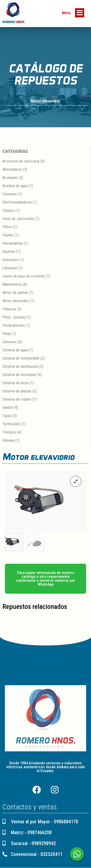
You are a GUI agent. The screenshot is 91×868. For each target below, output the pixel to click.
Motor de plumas (15, 293)
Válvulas (8, 440)
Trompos (9, 432)
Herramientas (13, 243)
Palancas (9, 309)
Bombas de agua (15, 186)
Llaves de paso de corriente (24, 276)
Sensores (10, 342)
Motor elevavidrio (45, 101)
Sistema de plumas (17, 391)
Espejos (8, 210)
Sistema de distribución (20, 366)
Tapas (7, 416)
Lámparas (10, 268)
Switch (8, 408)
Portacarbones (14, 325)
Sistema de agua (15, 350)
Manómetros (12, 284)
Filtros (7, 227)
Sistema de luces (16, 383)
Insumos (9, 252)
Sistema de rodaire (17, 399)
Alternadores (12, 169)
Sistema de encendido (19, 375)
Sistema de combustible (21, 358)
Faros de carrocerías (18, 219)
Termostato (11, 424)
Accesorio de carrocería (21, 161)
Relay (7, 334)
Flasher (8, 235)
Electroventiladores (17, 202)
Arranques (10, 178)
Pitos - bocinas (14, 317)
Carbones (10, 194)
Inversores (10, 260)
